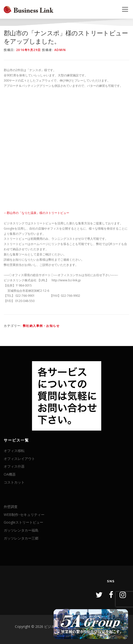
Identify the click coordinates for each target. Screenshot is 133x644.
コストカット (14, 482)
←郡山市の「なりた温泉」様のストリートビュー (36, 213)
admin (60, 50)
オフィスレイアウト (19, 459)
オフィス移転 (14, 451)
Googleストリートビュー (23, 522)
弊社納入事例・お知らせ (41, 326)
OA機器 (10, 474)
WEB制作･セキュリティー (24, 515)
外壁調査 (11, 507)
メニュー (125, 9)
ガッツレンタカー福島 (21, 530)
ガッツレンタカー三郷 (21, 538)
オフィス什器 (14, 466)
